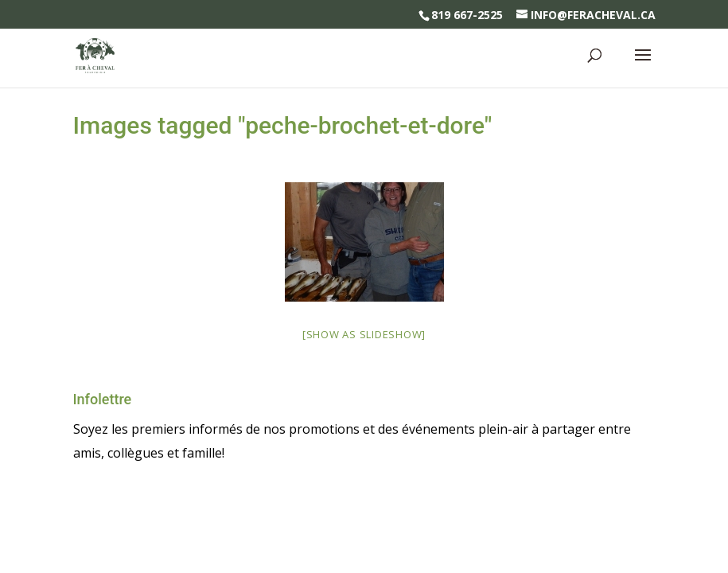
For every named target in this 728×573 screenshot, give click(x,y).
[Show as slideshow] (364, 334)
